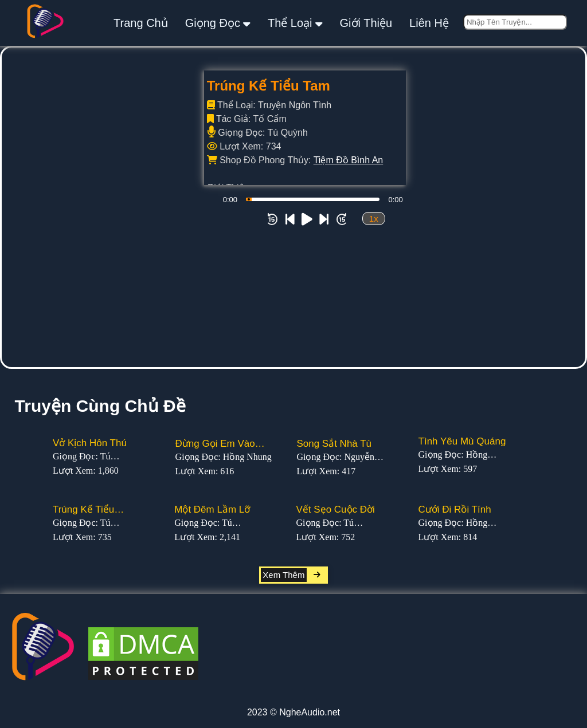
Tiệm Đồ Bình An (349, 160)
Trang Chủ (141, 23)
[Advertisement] (293, 281)
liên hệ (429, 23)
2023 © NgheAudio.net (293, 712)
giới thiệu (366, 23)
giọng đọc (218, 23)
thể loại (295, 23)
